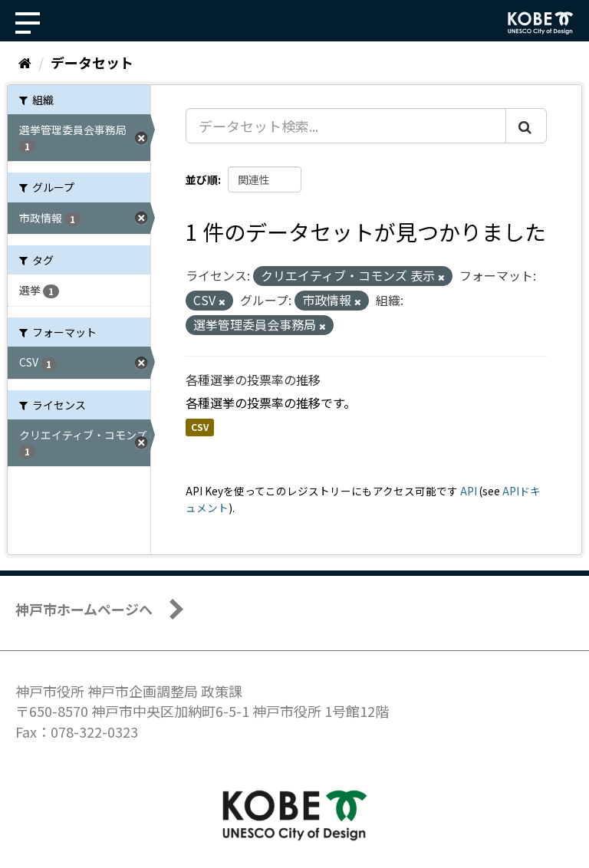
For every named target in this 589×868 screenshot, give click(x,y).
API (469, 491)
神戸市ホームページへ (84, 609)
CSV (200, 427)
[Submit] (526, 126)
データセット (92, 62)
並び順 (202, 179)
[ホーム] (25, 62)
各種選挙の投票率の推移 (253, 380)
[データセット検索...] (346, 126)
